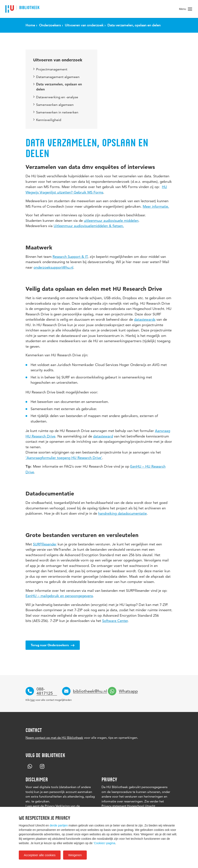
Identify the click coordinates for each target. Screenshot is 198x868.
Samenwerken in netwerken (56, 112)
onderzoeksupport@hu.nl (53, 267)
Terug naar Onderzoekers (53, 645)
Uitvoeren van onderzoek (58, 60)
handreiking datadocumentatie (122, 513)
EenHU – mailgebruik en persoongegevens (59, 596)
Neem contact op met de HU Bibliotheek (54, 738)
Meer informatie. (156, 206)
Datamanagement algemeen (56, 77)
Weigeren (75, 855)
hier (33, 700)
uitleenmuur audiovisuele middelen (111, 221)
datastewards (145, 319)
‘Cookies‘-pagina (104, 843)
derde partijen (59, 825)
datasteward (103, 436)
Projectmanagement (50, 69)
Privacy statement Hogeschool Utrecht (128, 806)
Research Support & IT (70, 257)
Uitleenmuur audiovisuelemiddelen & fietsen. (89, 226)
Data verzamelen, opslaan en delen (58, 87)
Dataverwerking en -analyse (56, 97)
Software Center (115, 621)
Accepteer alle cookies (40, 855)
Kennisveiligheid (47, 120)
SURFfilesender (45, 544)
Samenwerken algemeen (53, 105)
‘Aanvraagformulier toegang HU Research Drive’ (64, 458)
